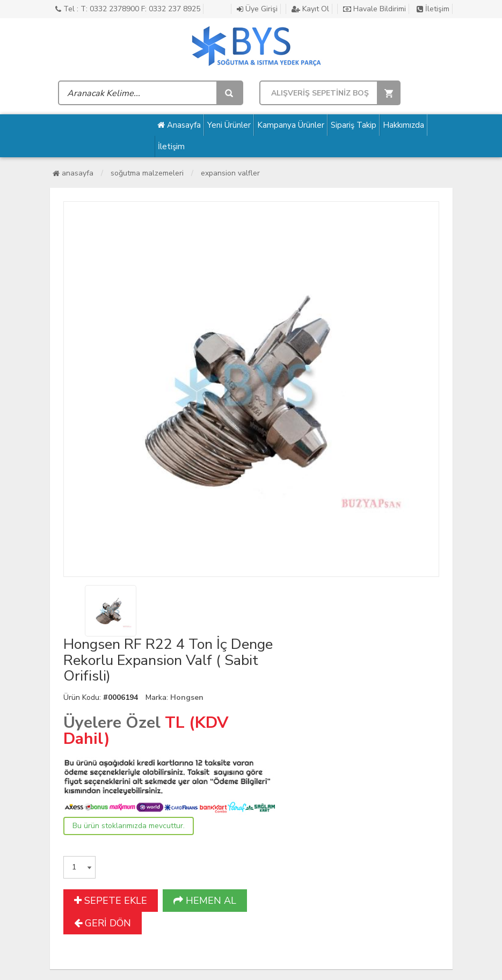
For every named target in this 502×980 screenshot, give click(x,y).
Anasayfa (179, 125)
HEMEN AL (205, 901)
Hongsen (187, 697)
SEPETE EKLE (111, 901)
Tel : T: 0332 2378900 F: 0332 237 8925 (128, 9)
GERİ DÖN (103, 923)
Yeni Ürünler (229, 125)
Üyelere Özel (112, 723)
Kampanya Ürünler (291, 125)
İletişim (433, 9)
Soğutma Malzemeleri (147, 173)
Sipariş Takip (354, 125)
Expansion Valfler (230, 173)
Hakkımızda (403, 125)
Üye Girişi (257, 9)
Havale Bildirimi (374, 9)
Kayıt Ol (310, 9)
